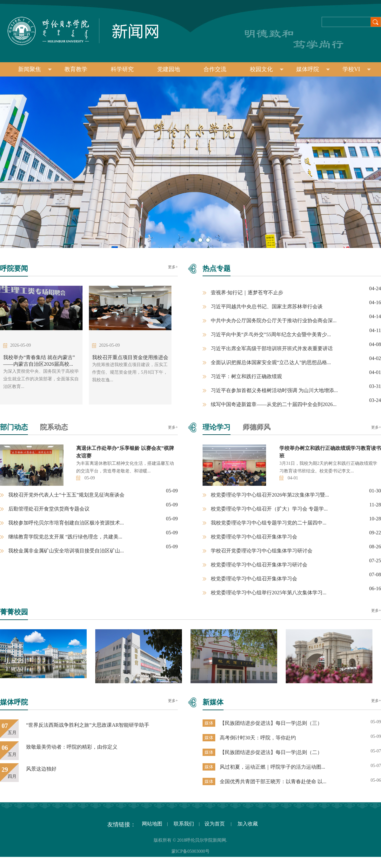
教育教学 (76, 69)
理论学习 (217, 427)
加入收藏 (248, 824)
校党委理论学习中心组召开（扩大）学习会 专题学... (269, 509)
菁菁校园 (14, 612)
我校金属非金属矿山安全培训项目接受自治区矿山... (66, 551)
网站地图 (151, 824)
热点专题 (217, 268)
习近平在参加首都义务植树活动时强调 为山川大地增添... (274, 390)
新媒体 (213, 702)
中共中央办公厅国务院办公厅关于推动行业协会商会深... (274, 320)
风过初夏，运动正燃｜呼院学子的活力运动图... (272, 767)
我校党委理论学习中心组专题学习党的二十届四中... (269, 523)
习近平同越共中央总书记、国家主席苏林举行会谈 (267, 307)
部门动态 (14, 427)
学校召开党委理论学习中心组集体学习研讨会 (262, 551)
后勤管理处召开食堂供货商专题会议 (49, 509)
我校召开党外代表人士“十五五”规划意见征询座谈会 (66, 495)
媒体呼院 (313, 69)
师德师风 (257, 427)
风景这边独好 (41, 769)
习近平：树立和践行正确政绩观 (246, 376)
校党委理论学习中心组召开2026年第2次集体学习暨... (270, 495)
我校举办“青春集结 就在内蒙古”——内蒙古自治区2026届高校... (39, 361)
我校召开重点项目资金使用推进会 (130, 357)
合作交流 (215, 69)
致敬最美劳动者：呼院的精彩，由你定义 (72, 747)
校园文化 (267, 69)
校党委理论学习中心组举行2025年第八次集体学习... (269, 593)
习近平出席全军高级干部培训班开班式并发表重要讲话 (272, 348)
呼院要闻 (14, 268)
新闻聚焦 (35, 69)
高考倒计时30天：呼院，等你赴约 (258, 738)
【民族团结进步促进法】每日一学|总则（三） (271, 723)
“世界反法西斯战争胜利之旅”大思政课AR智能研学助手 (88, 725)
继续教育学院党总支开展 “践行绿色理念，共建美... (65, 537)
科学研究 (122, 69)
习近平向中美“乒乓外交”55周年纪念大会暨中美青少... (271, 334)
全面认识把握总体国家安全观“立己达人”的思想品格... (271, 362)
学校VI (357, 69)
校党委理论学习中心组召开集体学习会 (254, 537)
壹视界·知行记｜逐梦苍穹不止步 (247, 293)
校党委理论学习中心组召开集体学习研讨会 (259, 565)
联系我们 (183, 824)
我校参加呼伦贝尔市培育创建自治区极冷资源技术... (66, 523)
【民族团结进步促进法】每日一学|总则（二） (271, 752)
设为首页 (215, 824)
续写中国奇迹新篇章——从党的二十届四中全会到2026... (274, 404)
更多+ (173, 267)
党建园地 (169, 69)
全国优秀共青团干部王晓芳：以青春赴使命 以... (273, 781)
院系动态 (54, 427)
